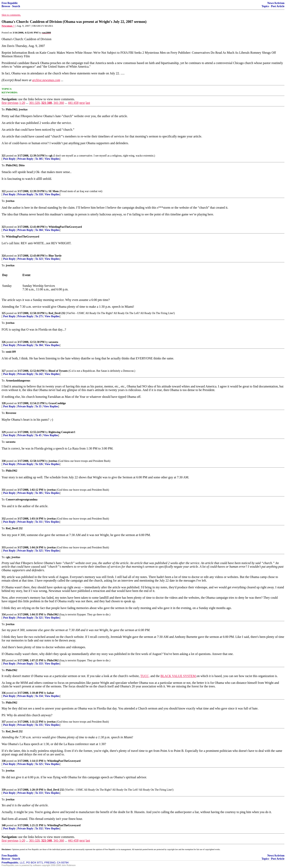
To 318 (39, 194)
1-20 (22, 103)
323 (4, 227)
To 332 (39, 829)
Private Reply (25, 159)
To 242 (39, 374)
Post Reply (9, 159)
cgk (50, 156)
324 (4, 256)
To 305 (39, 159)
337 (4, 722)
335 (4, 660)
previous (13, 103)
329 (4, 432)
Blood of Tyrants (58, 371)
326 (4, 342)
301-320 (34, 103)
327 (4, 371)
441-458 (73, 103)
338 (4, 761)
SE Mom (54, 191)
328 (4, 403)
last (88, 103)
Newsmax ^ (8, 26)
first (4, 103)
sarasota (53, 342)
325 (4, 313)
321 (4, 156)
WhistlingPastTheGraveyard (65, 227)
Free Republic (10, 3)
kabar (51, 693)
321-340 (47, 103)
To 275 (39, 316)
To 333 (39, 664)
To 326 (39, 464)
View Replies (52, 159)
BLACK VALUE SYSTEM (178, 676)
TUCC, (145, 676)
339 (4, 790)
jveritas (53, 461)
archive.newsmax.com (46, 80)
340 (4, 825)
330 (4, 461)
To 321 (39, 618)
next (82, 103)
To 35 (38, 406)
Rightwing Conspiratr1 (62, 432)
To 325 (39, 551)
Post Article (278, 6)
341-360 (59, 103)
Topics (265, 6)
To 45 (38, 435)
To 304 (39, 230)
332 (4, 519)
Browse (6, 6)
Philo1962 (53, 615)
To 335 (39, 725)
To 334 (39, 696)
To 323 (39, 259)
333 (4, 547)
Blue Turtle (55, 256)
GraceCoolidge (57, 403)
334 (4, 615)
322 (4, 191)
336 (4, 693)
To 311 (39, 522)
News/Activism (276, 3)
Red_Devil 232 (57, 313)
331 (4, 490)
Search (16, 6)
